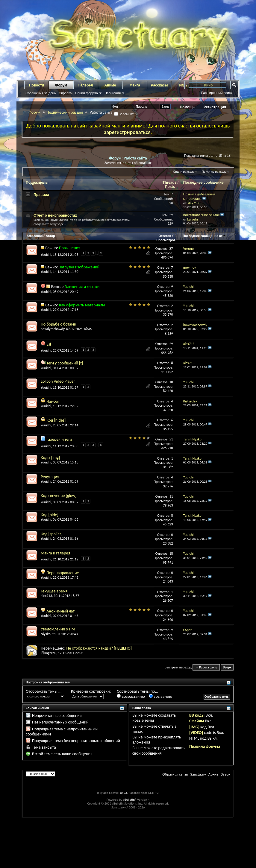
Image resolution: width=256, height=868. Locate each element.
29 (171, 344)
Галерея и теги (59, 439)
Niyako (46, 634)
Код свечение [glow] (59, 496)
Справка (65, 93)
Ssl (49, 344)
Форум (61, 85)
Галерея (86, 85)
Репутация (50, 477)
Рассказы (159, 85)
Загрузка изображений (79, 267)
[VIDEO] (196, 733)
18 (171, 554)
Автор (50, 236)
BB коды (197, 715)
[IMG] (194, 727)
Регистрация (215, 107)
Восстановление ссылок (202, 215)
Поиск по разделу (214, 172)
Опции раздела (184, 172)
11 (171, 496)
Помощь (187, 107)
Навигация (113, 93)
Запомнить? (126, 114)
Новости (37, 85)
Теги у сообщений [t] (65, 363)
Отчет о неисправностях (55, 215)
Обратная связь (175, 774)
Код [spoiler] (51, 534)
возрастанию (131, 696)
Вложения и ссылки (82, 287)
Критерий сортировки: (91, 691)
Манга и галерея (55, 553)
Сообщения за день (41, 93)
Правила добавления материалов (199, 196)
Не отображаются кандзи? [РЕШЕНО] (99, 648)
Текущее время (54, 591)
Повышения (70, 248)
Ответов (165, 236)
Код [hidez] (56, 420)
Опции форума (86, 93)
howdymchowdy (53, 329)
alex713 (46, 596)
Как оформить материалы (82, 305)
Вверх (227, 667)
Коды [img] (50, 458)
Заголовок (35, 236)
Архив (213, 774)
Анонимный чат (60, 611)
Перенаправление (63, 573)
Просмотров (166, 240)
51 (171, 439)
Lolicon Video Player (58, 381)
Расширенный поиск (216, 93)
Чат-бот (53, 401)
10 (171, 382)
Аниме (110, 85)
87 (171, 249)
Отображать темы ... (44, 691)
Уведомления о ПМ (58, 629)
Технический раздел (65, 112)
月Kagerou (49, 653)
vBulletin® (130, 800)
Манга (135, 85)
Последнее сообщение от (204, 236)
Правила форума (205, 746)
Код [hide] (50, 515)
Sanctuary (198, 774)
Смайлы (197, 721)
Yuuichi (46, 255)
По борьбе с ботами (59, 324)
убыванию (160, 696)
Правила (41, 195)
